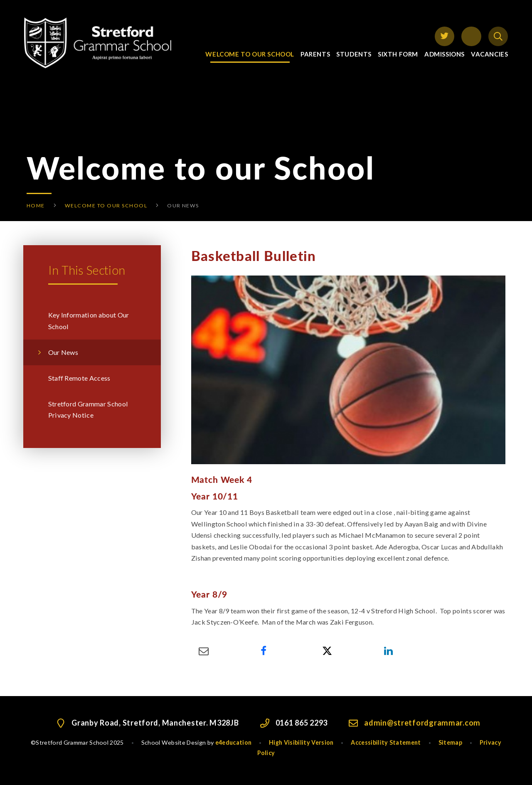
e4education (234, 742)
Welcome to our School (106, 205)
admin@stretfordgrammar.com (422, 723)
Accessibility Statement (386, 742)
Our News (183, 205)
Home (36, 205)
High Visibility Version (301, 742)
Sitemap (450, 742)
